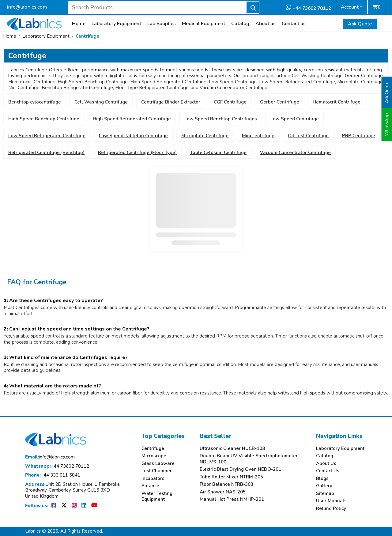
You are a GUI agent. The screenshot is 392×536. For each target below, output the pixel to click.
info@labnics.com (27, 7)
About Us (326, 464)
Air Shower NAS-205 (223, 492)
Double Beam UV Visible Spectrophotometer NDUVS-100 (249, 459)
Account (350, 7)
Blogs (322, 479)
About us (266, 24)
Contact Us (328, 471)
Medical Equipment (204, 24)
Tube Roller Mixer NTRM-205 (231, 477)
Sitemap (325, 494)
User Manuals (331, 501)
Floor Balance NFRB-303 (226, 484)
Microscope (154, 456)
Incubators (153, 479)
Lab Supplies (162, 24)
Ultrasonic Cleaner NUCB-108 (232, 449)
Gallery (324, 486)
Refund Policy (331, 509)
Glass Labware (158, 464)
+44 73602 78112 (308, 8)
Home (79, 24)
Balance (150, 486)
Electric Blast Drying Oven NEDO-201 (240, 469)
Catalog (240, 24)
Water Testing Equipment (157, 497)
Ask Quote (360, 24)
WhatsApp (387, 125)
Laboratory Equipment (116, 24)
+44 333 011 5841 (53, 475)
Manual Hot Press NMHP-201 (232, 499)
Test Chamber (157, 471)
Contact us (294, 24)
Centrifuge (87, 36)
